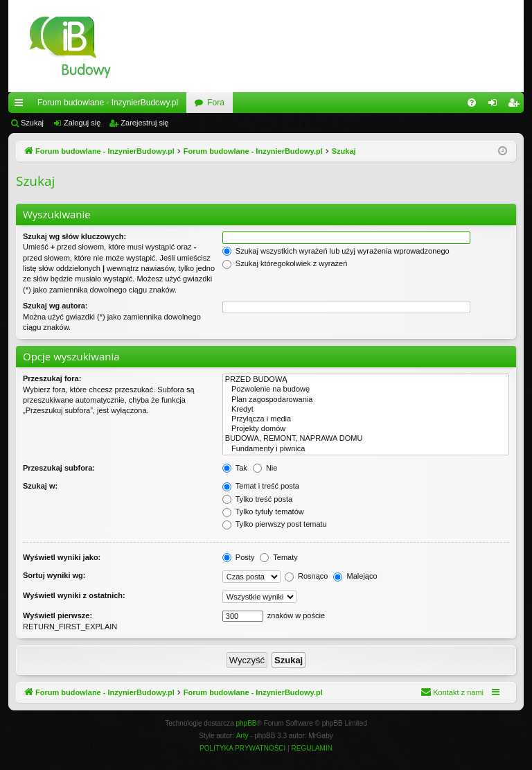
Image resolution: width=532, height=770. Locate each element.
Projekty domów (366, 429)
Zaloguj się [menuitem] (496, 105)
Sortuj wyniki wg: (54, 575)
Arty (242, 736)
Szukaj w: (40, 486)
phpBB (247, 723)
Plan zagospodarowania (366, 400)
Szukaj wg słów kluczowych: (74, 236)
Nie (265, 468)
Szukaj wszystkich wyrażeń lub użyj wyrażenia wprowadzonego (336, 251)
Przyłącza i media (366, 419)
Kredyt (366, 410)
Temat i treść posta (261, 486)
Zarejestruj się (144, 123)
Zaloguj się (82, 123)
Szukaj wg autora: (55, 306)
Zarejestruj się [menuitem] (516, 105)
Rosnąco (306, 576)
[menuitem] (472, 103)
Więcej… (21, 105)
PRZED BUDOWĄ (366, 380)
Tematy (278, 557)
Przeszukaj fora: (52, 378)
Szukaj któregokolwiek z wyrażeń (285, 263)
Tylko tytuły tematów (263, 511)
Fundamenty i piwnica (366, 449)
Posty (239, 557)
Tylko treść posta (257, 499)
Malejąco (355, 576)
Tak (235, 468)
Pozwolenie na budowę (366, 390)
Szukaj (32, 123)
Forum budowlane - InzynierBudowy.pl (108, 103)
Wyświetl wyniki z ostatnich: (74, 595)
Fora (216, 103)
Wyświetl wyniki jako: (62, 557)
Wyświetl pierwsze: (57, 615)
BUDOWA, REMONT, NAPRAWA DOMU (366, 439)
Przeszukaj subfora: (59, 468)
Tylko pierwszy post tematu (275, 524)
